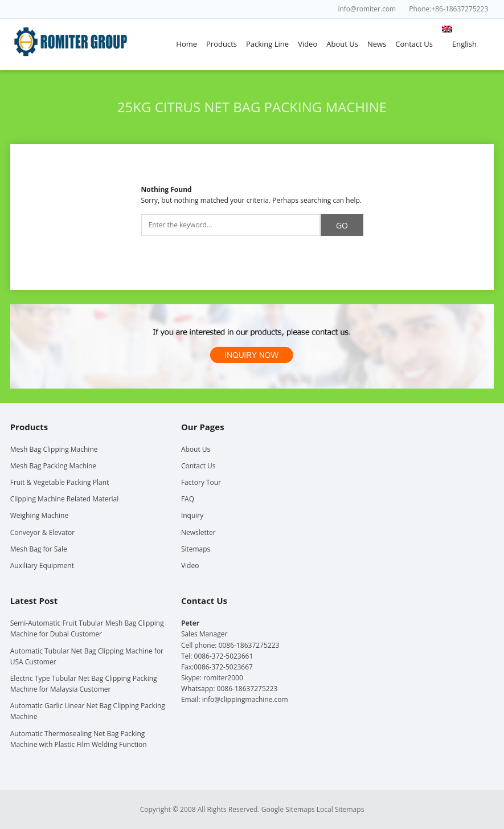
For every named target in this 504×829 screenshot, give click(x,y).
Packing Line (267, 44)
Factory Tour (201, 482)
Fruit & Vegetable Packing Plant (60, 482)
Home (187, 44)
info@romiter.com (367, 9)
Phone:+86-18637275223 (448, 9)
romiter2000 (223, 678)
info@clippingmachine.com (245, 699)
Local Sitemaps (341, 809)
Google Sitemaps (288, 809)
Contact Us (414, 44)
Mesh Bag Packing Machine (53, 466)
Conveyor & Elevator (42, 532)
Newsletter (198, 532)
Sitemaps (196, 549)
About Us (342, 44)
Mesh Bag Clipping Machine (54, 449)
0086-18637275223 (247, 689)
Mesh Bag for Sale (39, 549)
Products (222, 44)
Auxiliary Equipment (42, 565)
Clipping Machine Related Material (65, 499)
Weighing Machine (39, 515)
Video (308, 44)
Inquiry (192, 515)
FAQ (188, 499)
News (377, 44)
